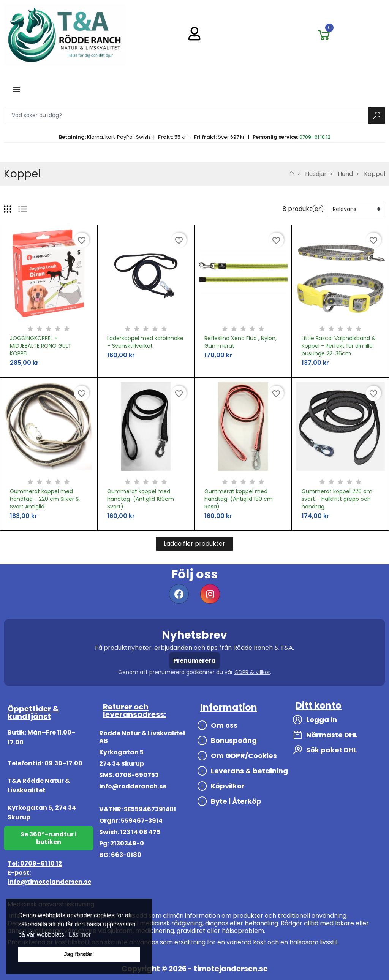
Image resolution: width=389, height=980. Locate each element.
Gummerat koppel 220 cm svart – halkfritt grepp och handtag (337, 499)
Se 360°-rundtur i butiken (49, 838)
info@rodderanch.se (133, 786)
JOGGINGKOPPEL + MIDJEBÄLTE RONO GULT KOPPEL (41, 346)
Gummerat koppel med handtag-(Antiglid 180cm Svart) (141, 499)
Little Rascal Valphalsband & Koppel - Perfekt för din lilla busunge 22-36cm (339, 346)
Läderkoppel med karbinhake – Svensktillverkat (145, 342)
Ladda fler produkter (194, 544)
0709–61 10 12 (315, 137)
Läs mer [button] (80, 935)
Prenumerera (194, 661)
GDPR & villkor (252, 672)
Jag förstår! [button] (79, 954)
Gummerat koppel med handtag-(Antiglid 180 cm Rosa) (239, 499)
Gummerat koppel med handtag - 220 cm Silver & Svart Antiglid (45, 499)
